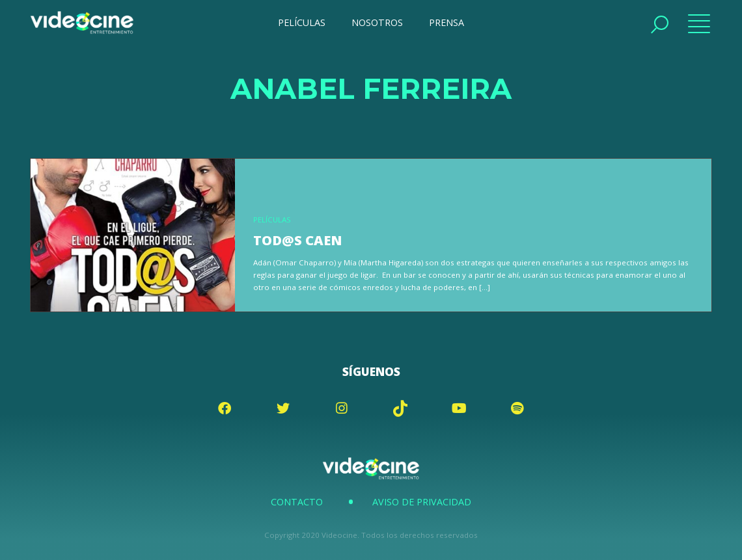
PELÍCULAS (302, 22)
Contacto (297, 502)
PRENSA (447, 22)
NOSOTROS (377, 22)
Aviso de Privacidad (422, 502)
